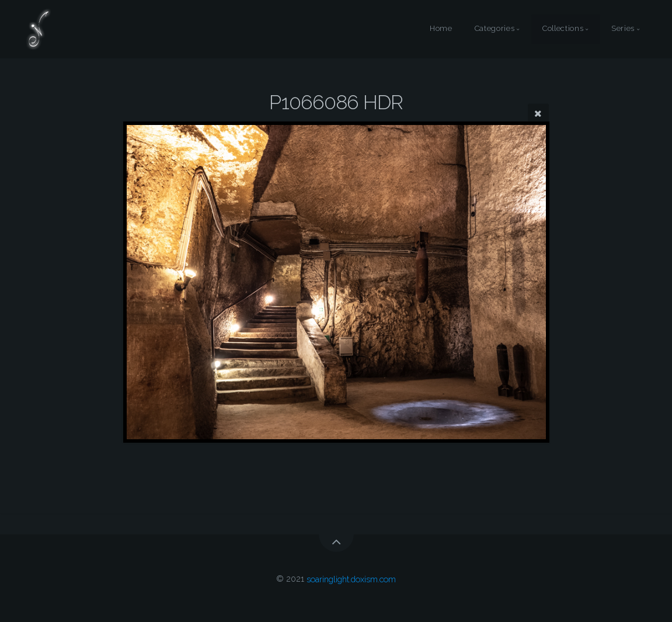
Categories (495, 29)
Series (623, 29)
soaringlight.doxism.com (351, 578)
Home (441, 29)
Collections (563, 29)
